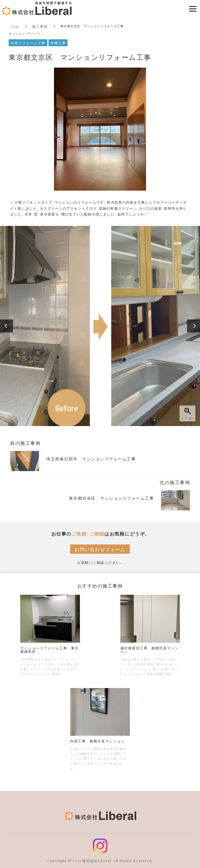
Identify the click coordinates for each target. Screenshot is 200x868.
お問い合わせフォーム (100, 549)
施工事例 (40, 26)
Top (15, 26)
